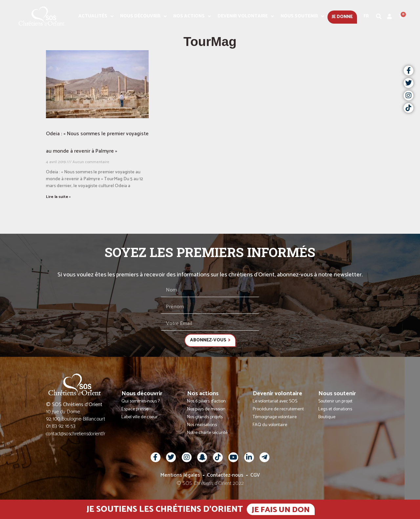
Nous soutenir (302, 16)
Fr (366, 16)
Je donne (342, 17)
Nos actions (192, 16)
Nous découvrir (143, 16)
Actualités (96, 16)
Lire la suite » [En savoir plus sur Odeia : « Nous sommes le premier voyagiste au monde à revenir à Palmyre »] (58, 197)
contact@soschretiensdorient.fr (76, 434)
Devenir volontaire (246, 16)
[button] (379, 16)
